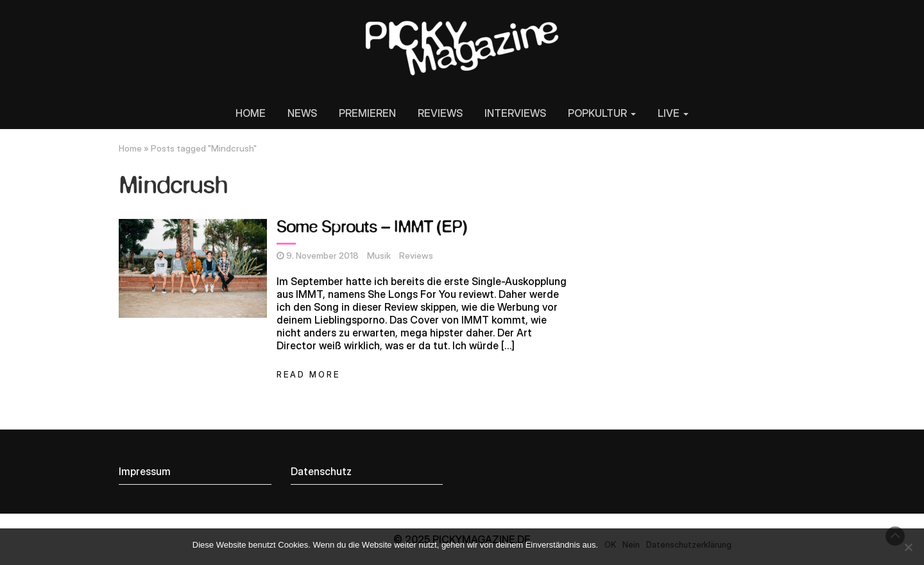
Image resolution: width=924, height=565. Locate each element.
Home (130, 148)
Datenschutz (321, 471)
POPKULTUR (602, 113)
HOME (251, 113)
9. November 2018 (322, 256)
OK (610, 544)
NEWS (302, 113)
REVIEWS (440, 113)
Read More (308, 375)
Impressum (145, 471)
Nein (631, 544)
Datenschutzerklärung (689, 544)
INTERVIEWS (515, 113)
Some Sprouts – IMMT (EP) (372, 228)
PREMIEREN (367, 113)
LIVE (673, 113)
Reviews (416, 256)
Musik (379, 256)
